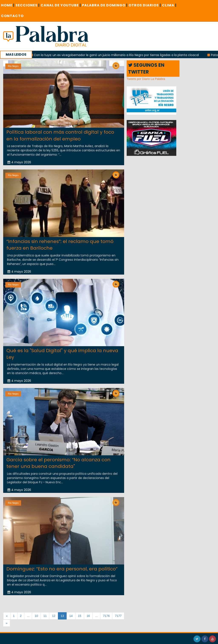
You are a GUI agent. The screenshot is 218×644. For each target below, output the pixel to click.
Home (8, 5)
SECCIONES (28, 5)
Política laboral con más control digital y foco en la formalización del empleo (60, 135)
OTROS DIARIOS (145, 5)
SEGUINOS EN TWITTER (146, 68)
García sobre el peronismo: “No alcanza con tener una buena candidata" (58, 459)
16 (88, 616)
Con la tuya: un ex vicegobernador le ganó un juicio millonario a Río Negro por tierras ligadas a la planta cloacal (129, 55)
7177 (118, 616)
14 (71, 616)
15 (80, 616)
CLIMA (169, 5)
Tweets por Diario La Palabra (146, 79)
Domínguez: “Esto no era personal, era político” (62, 565)
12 (54, 616)
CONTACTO (12, 16)
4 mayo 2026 (19, 162)
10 (36, 616)
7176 (106, 616)
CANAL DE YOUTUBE (61, 5)
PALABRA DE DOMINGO (105, 5)
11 (45, 616)
